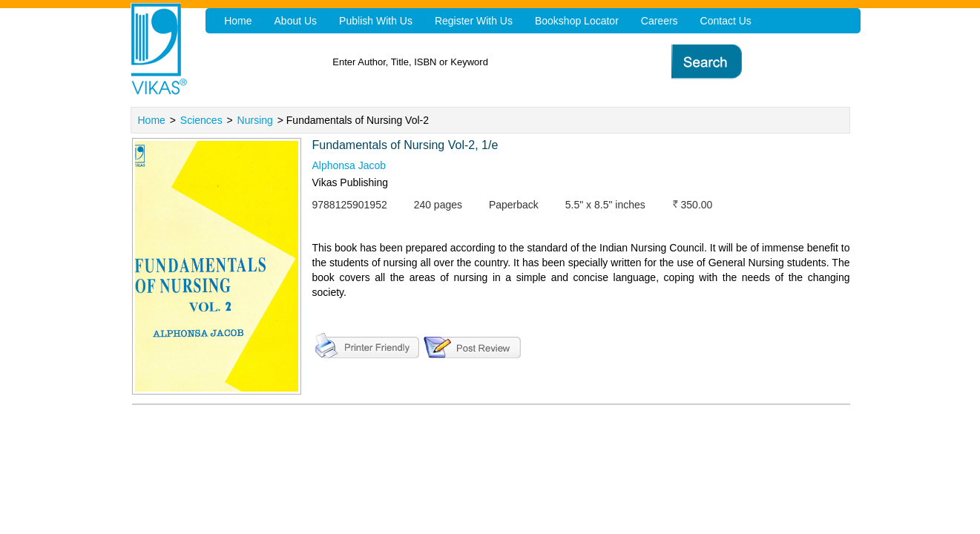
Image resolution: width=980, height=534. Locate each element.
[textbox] (512, 62)
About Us (296, 21)
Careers (660, 21)
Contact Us (726, 21)
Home (152, 120)
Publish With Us (376, 21)
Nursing (255, 120)
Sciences (201, 120)
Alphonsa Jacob (349, 165)
